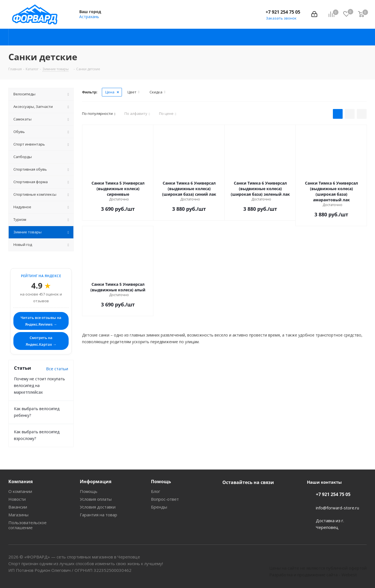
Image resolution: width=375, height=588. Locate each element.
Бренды (159, 507)
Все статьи (57, 369)
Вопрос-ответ (165, 499)
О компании (20, 491)
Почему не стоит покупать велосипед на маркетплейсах (39, 385)
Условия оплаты (96, 499)
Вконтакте (228, 495)
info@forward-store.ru (337, 508)
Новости (17, 499)
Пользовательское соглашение (27, 525)
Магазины (18, 515)
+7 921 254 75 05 (283, 12)
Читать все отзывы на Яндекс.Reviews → (41, 321)
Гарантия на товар (98, 515)
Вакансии (18, 507)
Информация (96, 481)
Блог (156, 491)
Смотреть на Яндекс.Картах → (41, 341)
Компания (21, 481)
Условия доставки (98, 507)
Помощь (89, 491)
